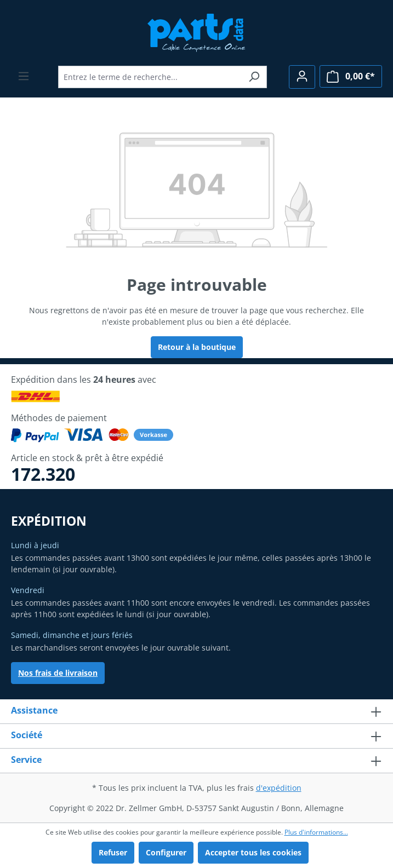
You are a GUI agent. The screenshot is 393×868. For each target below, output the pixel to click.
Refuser (113, 852)
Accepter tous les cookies (253, 852)
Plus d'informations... (316, 832)
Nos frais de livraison (58, 673)
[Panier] (351, 76)
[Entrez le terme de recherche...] (150, 77)
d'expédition (279, 788)
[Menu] (24, 76)
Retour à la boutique (197, 347)
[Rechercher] (254, 77)
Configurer (166, 852)
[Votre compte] (302, 77)
